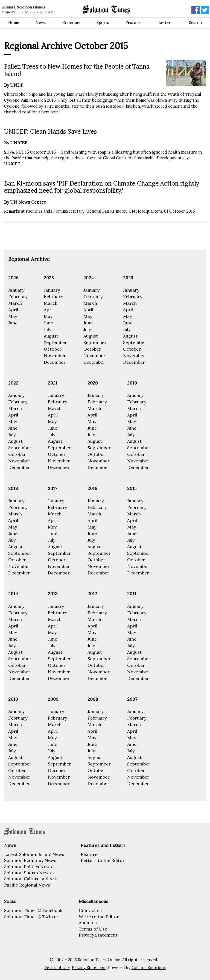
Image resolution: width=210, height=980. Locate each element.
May (13, 316)
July (47, 329)
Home (14, 23)
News (41, 23)
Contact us (90, 910)
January (16, 290)
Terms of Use (93, 929)
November (55, 356)
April (13, 310)
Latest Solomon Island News (34, 854)
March (15, 303)
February (18, 297)
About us (88, 923)
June (13, 323)
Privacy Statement (98, 935)
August (51, 336)
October (53, 349)
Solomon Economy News (30, 860)
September (55, 342)
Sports (103, 23)
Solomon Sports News (27, 873)
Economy (71, 23)
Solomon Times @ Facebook (33, 910)
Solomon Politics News (28, 867)
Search (195, 23)
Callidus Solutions (149, 968)
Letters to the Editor (103, 860)
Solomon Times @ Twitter (31, 917)
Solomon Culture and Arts (31, 879)
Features (134, 23)
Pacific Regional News (27, 885)
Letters (166, 23)
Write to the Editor (99, 917)
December (55, 362)
